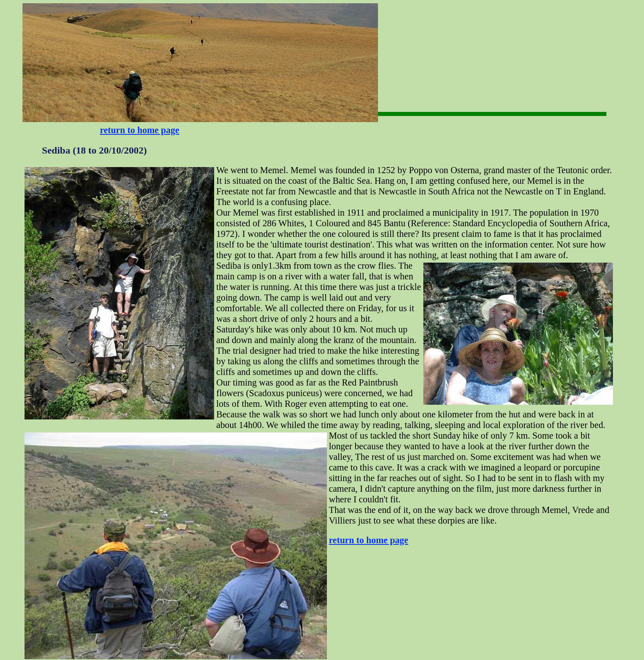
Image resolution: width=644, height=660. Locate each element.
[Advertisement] (404, 29)
